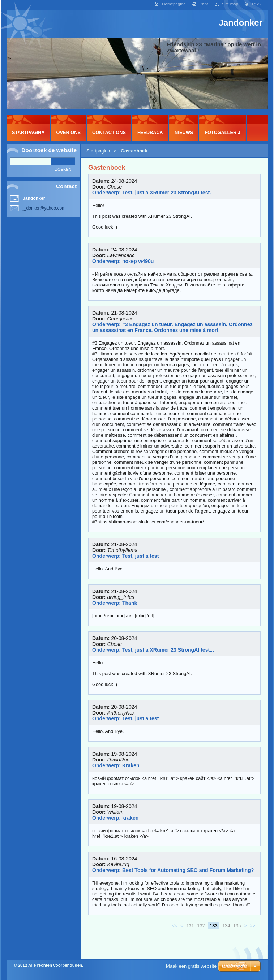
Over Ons (69, 132)
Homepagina (174, 4)
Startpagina (98, 151)
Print (204, 4)
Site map (230, 4)
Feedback (150, 132)
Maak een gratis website (191, 966)
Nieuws (184, 132)
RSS (256, 4)
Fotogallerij (222, 132)
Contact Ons (109, 132)
